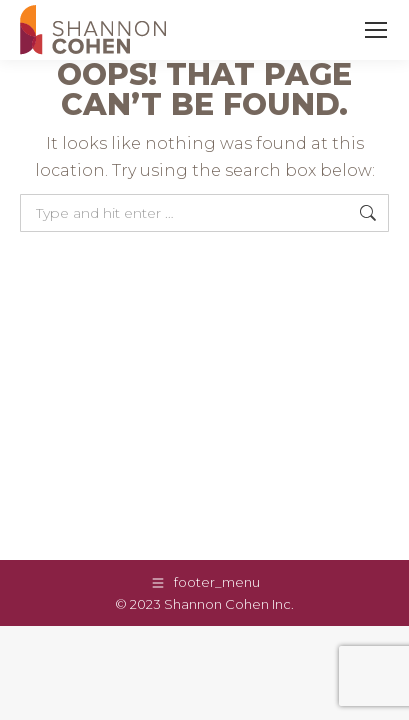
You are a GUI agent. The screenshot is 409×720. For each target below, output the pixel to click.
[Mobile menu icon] (376, 30)
